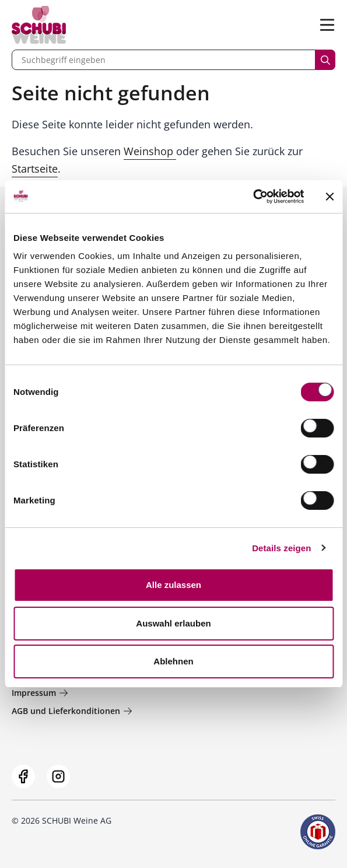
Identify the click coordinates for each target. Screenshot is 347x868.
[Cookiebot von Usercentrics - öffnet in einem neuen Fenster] (253, 197)
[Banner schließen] (330, 197)
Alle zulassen (173, 585)
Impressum (40, 693)
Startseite (35, 169)
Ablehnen (173, 661)
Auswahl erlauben (173, 623)
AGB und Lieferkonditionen (72, 711)
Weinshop (150, 151)
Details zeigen (281, 548)
